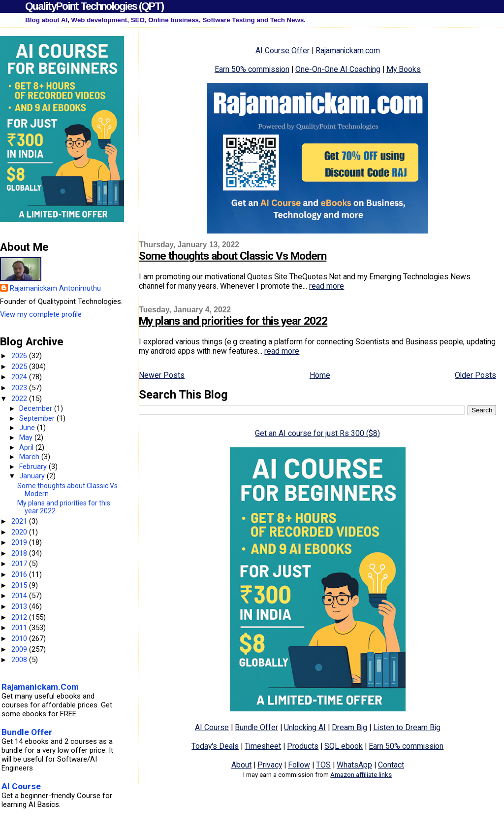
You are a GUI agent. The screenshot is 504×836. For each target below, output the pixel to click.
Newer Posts (162, 375)
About (241, 765)
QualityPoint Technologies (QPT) (94, 6)
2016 (20, 574)
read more (327, 286)
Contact (391, 765)
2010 (20, 638)
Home (320, 375)
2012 (20, 617)
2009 (20, 649)
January (33, 476)
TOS (323, 765)
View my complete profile (41, 314)
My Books (404, 69)
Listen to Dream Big (407, 727)
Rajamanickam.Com (40, 687)
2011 (20, 628)
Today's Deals (215, 746)
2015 (20, 585)
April (27, 447)
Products (303, 746)
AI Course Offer (283, 50)
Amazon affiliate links (361, 775)
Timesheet (263, 746)
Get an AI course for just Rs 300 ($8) (317, 433)
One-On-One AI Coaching (338, 69)
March (30, 457)
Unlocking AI (305, 727)
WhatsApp (354, 765)
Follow (299, 765)
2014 (20, 596)
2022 (20, 399)
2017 (20, 564)
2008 (20, 660)
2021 (20, 521)
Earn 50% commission (252, 69)
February (34, 467)
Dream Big (349, 727)
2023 (20, 388)
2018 (20, 553)
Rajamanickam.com (348, 50)
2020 (20, 532)
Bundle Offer (256, 727)
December (37, 408)
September (38, 418)
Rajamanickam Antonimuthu (55, 288)
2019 (20, 542)
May (27, 437)
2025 (20, 367)
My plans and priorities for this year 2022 (233, 321)
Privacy (270, 765)
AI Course (212, 727)
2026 (20, 356)
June (28, 428)
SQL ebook (344, 746)
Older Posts (475, 375)
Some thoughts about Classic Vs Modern (233, 256)
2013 (20, 606)
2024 (20, 377)
